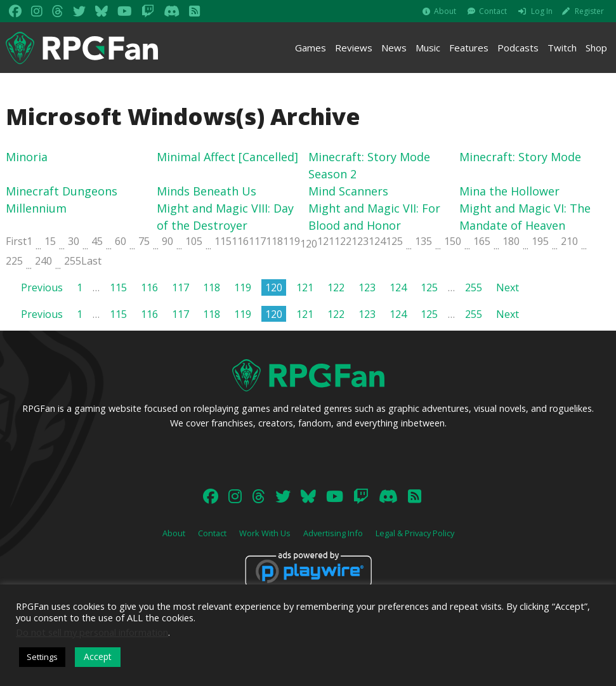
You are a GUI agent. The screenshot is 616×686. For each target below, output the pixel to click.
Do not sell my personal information (92, 632)
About (445, 11)
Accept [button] (98, 656)
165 (482, 241)
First (16, 241)
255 (73, 261)
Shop (596, 48)
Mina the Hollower (509, 191)
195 (540, 241)
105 (194, 241)
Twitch (562, 48)
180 (511, 241)
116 (240, 241)
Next (508, 287)
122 (343, 241)
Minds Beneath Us (206, 191)
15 (50, 241)
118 (274, 241)
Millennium (36, 208)
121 (326, 241)
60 (121, 241)
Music (428, 48)
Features (469, 48)
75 (144, 241)
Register (589, 11)
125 (394, 241)
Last (91, 261)
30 (74, 241)
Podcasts (518, 48)
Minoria (27, 157)
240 (43, 261)
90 (167, 241)
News (394, 48)
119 (292, 241)
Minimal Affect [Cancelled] (227, 157)
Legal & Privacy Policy (415, 533)
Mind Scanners (348, 191)
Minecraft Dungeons (62, 191)
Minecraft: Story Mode (520, 157)
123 (360, 241)
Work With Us (265, 533)
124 (377, 241)
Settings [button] (42, 657)
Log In (542, 11)
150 (453, 241)
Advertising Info (333, 533)
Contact (493, 11)
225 (14, 261)
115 (223, 241)
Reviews (354, 48)
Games (311, 48)
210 (569, 241)
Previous (42, 287)
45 (97, 241)
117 (257, 241)
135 (423, 241)
